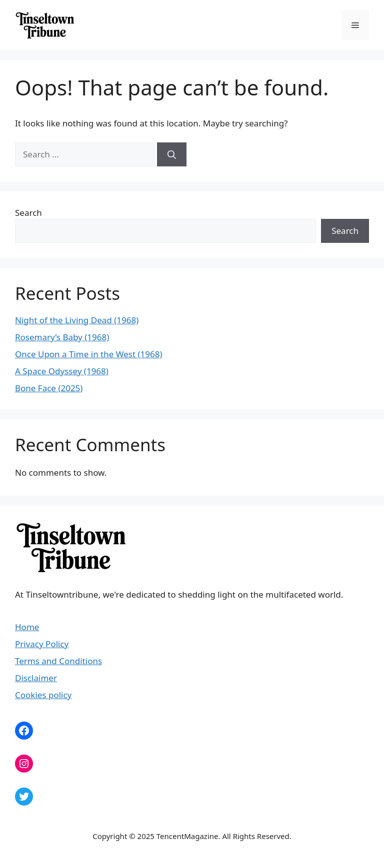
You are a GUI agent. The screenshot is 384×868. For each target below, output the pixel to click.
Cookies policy (43, 695)
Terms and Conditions (58, 661)
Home (27, 627)
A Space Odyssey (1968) (62, 371)
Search (28, 213)
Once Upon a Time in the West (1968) (89, 354)
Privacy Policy (42, 644)
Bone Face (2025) (49, 388)
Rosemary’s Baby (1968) (62, 337)
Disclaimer (36, 678)
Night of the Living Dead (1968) (77, 320)
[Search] (172, 154)
